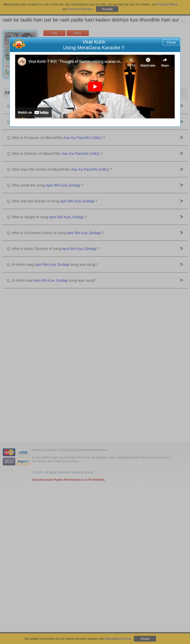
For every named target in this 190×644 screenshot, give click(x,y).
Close (171, 42)
